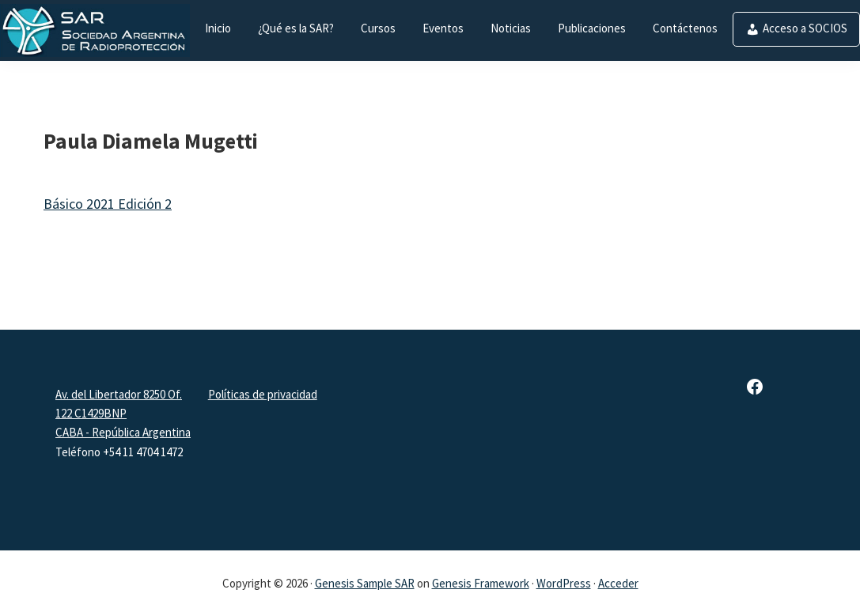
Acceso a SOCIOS (805, 28)
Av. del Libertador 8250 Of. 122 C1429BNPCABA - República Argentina (123, 414)
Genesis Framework (481, 583)
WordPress (564, 583)
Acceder (618, 583)
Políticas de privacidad (263, 394)
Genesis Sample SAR (365, 583)
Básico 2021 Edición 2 (108, 204)
